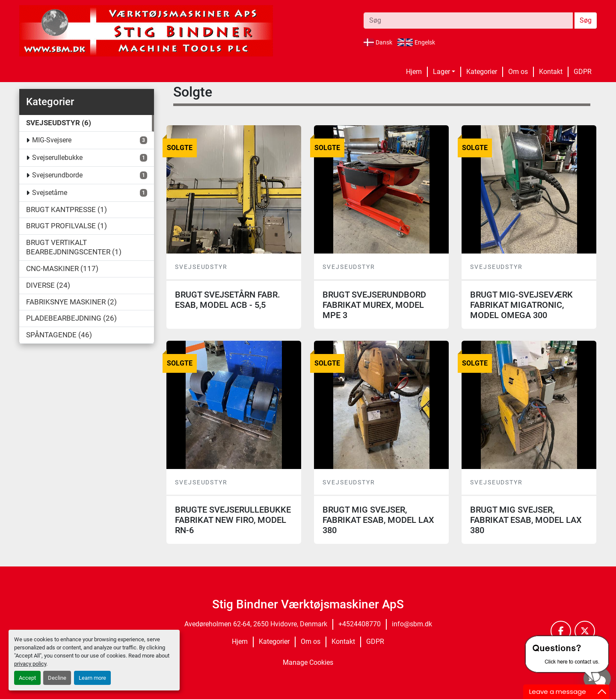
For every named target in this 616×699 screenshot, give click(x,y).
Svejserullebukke (57, 158)
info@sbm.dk (412, 624)
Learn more (92, 678)
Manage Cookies (308, 662)
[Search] (468, 21)
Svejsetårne (50, 193)
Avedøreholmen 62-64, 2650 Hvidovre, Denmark (256, 624)
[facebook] (561, 631)
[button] (444, 72)
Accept (27, 678)
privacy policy (30, 664)
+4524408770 (360, 624)
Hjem (414, 72)
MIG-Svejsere (52, 140)
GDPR (583, 72)
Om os (518, 72)
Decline (57, 678)
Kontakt (551, 72)
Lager (441, 72)
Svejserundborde (57, 175)
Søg (586, 20)
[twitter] (585, 631)
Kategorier (482, 72)
